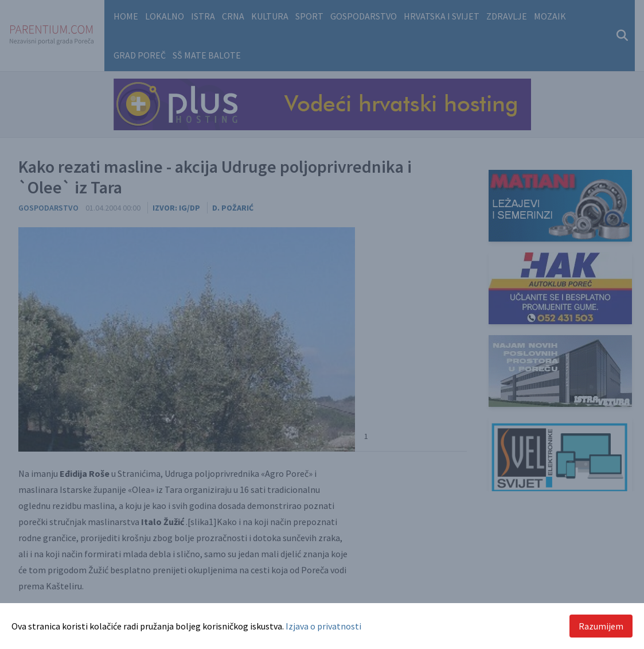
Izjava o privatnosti (323, 626)
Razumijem (601, 626)
